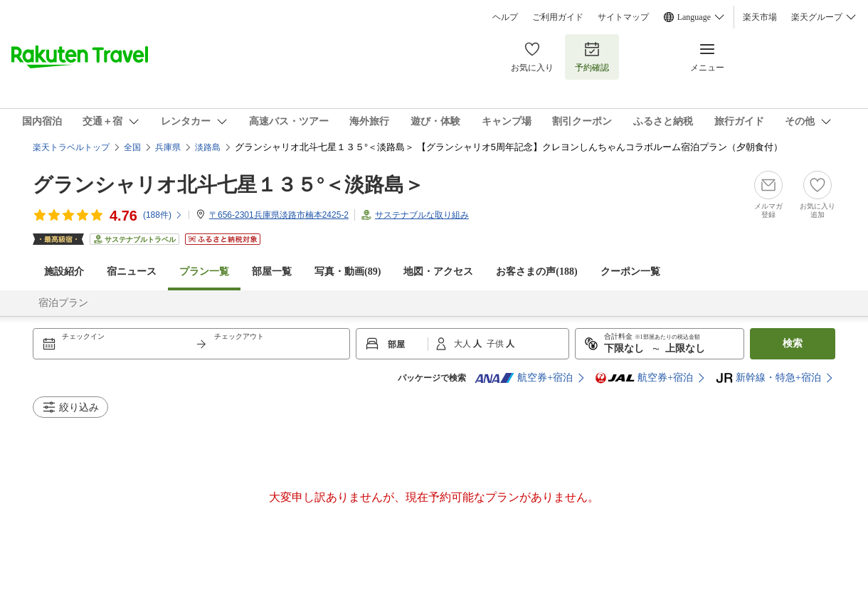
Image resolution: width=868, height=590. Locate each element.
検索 (793, 343)
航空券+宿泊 (524, 378)
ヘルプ (505, 17)
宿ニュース (132, 272)
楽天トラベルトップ (71, 147)
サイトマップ (623, 17)
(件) (163, 215)
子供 (496, 344)
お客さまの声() (536, 272)
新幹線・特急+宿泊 (768, 378)
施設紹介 (64, 272)
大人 (464, 344)
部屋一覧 (272, 272)
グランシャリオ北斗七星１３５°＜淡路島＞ (228, 185)
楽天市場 (760, 17)
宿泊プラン (63, 303)
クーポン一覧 (630, 272)
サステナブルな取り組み (422, 215)
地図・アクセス (438, 272)
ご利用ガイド (558, 17)
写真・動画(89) (348, 272)
